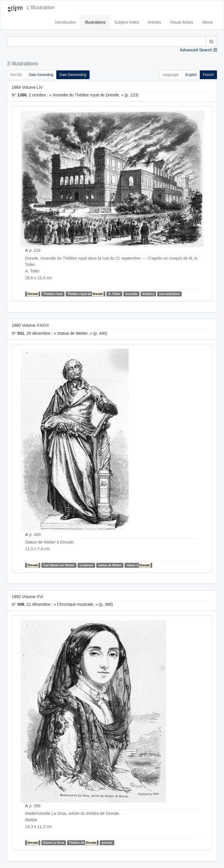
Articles (155, 22)
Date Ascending (41, 75)
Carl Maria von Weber (59, 565)
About (207, 22)
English (191, 75)
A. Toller (114, 294)
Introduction (65, 22)
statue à (138, 565)
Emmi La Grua (54, 843)
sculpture (86, 565)
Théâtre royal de (85, 294)
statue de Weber (110, 565)
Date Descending (73, 75)
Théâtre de (83, 843)
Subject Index (127, 22)
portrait (107, 843)
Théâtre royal (53, 294)
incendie (131, 294)
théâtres (148, 294)
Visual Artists (182, 22)
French (208, 75)
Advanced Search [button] (196, 50)
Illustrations (95, 22)
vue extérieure (169, 294)
